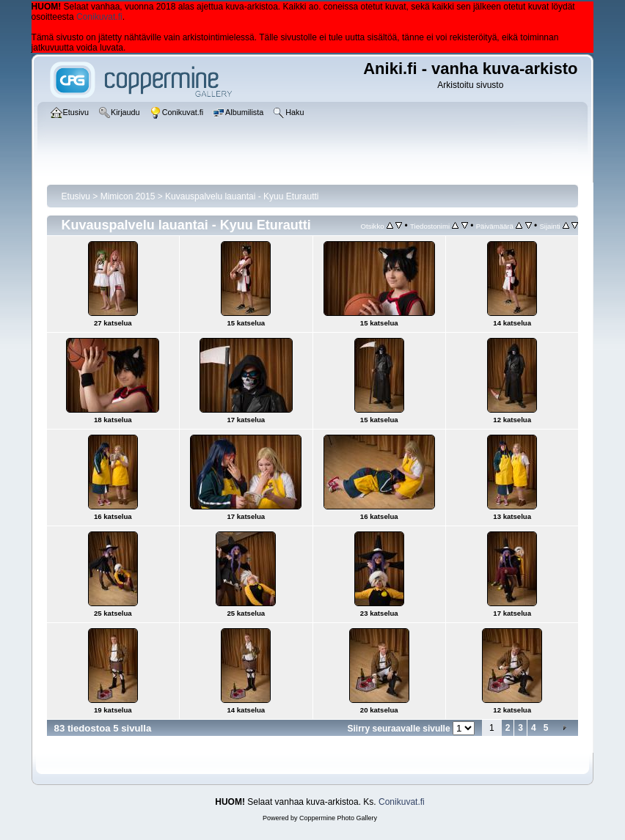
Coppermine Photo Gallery (338, 818)
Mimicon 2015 (128, 196)
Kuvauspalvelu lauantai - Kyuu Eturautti (242, 196)
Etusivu (76, 196)
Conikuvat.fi (99, 17)
